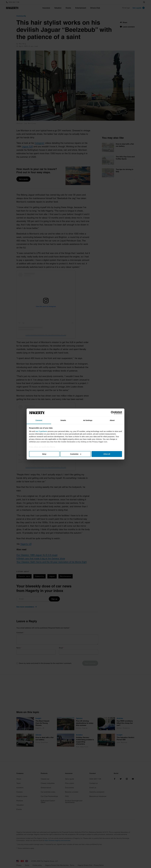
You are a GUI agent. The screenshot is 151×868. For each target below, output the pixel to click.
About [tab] (112, 420)
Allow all (107, 454)
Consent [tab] (39, 420)
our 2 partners (41, 431)
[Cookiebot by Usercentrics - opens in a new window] (112, 413)
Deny (44, 454)
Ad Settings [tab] (88, 420)
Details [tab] (63, 420)
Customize (76, 454)
